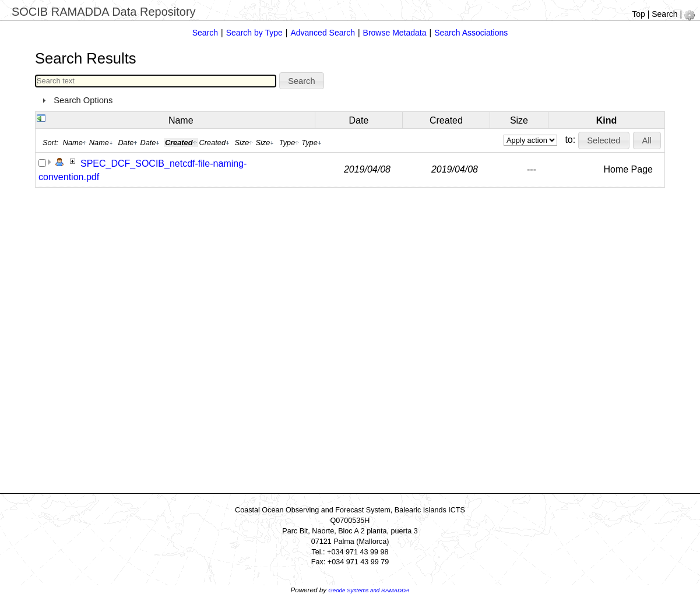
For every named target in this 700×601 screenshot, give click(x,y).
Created (446, 120)
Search (664, 14)
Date (359, 120)
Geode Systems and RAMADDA (369, 590)
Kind (607, 120)
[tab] (350, 100)
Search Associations (471, 33)
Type (289, 143)
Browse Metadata (395, 33)
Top (639, 14)
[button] (302, 81)
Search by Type (254, 33)
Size (519, 120)
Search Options (83, 100)
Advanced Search (323, 33)
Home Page (628, 169)
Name (181, 120)
